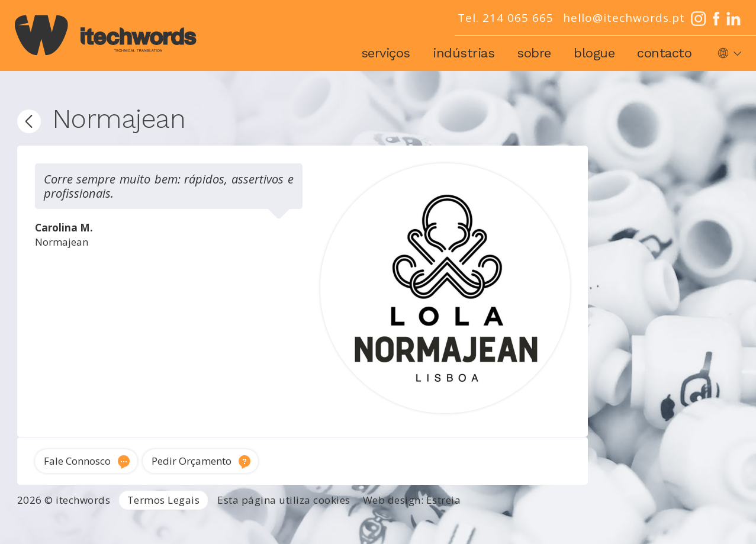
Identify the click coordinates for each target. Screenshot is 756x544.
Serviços (386, 53)
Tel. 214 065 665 (506, 18)
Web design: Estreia (412, 500)
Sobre (534, 53)
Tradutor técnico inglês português (448, 522)
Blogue (594, 53)
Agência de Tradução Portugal (70, 522)
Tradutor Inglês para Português (304, 522)
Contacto (664, 53)
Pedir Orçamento (192, 461)
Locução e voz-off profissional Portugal (436, 536)
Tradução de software (695, 522)
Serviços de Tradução (185, 522)
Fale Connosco (77, 461)
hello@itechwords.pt (624, 18)
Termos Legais (164, 500)
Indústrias (464, 53)
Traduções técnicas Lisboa (583, 522)
